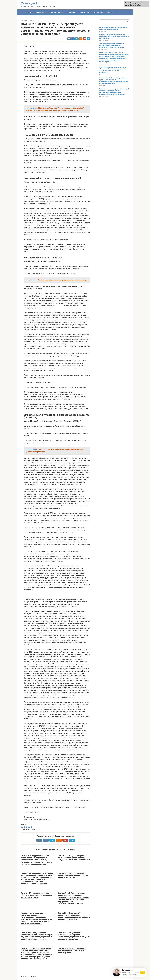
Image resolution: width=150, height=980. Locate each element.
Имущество (84, 12)
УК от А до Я (29, 3)
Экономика (72, 12)
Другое (110, 12)
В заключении (98, 12)
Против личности (57, 12)
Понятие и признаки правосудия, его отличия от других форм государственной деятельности (114, 36)
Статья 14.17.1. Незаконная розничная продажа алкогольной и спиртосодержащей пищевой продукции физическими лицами (114, 81)
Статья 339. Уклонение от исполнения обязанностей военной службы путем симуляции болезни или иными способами (113, 70)
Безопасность (41, 12)
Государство (28, 12)
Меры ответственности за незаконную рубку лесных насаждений (113, 28)
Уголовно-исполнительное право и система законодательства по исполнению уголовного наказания (112, 45)
